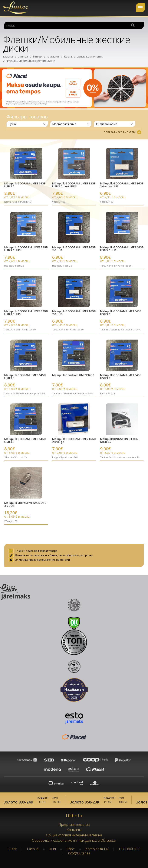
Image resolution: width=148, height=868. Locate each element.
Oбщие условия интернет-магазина (74, 835)
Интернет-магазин (46, 56)
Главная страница (16, 56)
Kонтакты (74, 830)
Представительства (74, 824)
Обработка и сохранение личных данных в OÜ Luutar (74, 840)
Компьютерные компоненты (84, 56)
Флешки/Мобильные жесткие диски (31, 61)
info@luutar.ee (79, 853)
